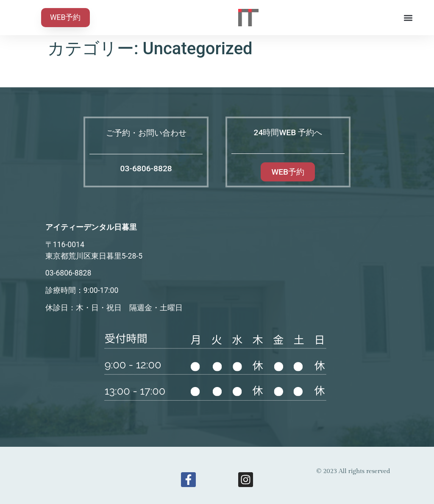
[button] (408, 18)
